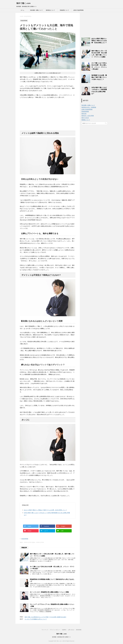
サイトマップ (45, 630)
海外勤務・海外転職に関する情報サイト (61, 637)
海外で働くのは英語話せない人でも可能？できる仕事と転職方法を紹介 (45, 617)
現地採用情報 (25, 539)
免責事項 (64, 630)
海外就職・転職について (36, 10)
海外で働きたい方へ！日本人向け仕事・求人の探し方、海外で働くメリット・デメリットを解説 (99, 54)
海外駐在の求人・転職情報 (89, 107)
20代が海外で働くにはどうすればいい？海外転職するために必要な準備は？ (99, 91)
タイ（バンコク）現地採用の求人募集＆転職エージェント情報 (49, 592)
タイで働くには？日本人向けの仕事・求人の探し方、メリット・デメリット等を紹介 (99, 66)
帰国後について (86, 120)
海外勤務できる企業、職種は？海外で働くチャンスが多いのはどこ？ (99, 77)
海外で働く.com (23, 3)
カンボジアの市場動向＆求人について (36, 619)
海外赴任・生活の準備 (88, 116)
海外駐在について (50, 10)
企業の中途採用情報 (78, 10)
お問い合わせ (71, 630)
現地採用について (64, 10)
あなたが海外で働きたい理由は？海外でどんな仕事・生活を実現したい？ (45, 510)
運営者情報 (79, 630)
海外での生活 (85, 118)
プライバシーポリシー (55, 630)
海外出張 (84, 114)
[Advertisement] (48, 115)
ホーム (22, 10)
